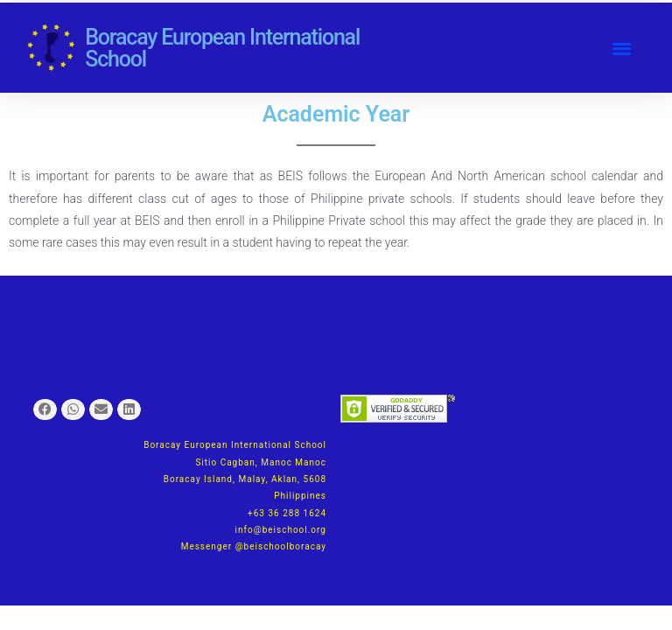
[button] (622, 48)
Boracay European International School (222, 48)
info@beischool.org (281, 530)
